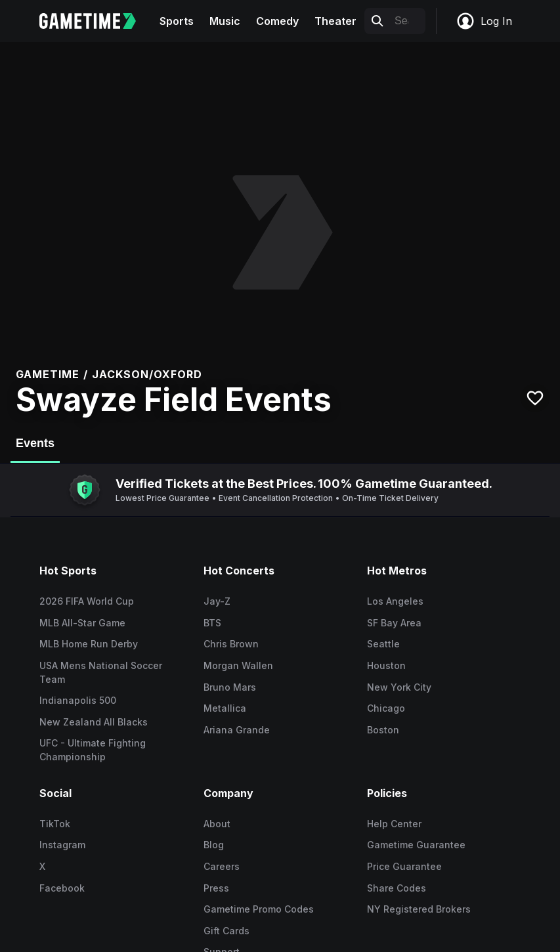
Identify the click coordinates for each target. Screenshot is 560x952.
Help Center (394, 824)
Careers (222, 866)
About (217, 824)
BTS (212, 623)
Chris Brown (231, 644)
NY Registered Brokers (419, 909)
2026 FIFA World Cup (87, 601)
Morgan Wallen (238, 665)
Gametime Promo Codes (259, 909)
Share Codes (397, 888)
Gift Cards (226, 931)
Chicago (386, 708)
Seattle (383, 644)
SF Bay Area (394, 623)
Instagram (62, 845)
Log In (484, 21)
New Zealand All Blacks (94, 722)
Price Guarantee (404, 866)
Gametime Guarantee (416, 845)
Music (225, 21)
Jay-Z (217, 601)
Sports (177, 21)
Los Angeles (395, 601)
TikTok (55, 824)
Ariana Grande (237, 730)
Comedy (277, 21)
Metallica (225, 708)
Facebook (62, 888)
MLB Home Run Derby (89, 644)
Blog (214, 845)
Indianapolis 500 (78, 700)
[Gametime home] (96, 21)
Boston (383, 730)
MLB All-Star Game (82, 623)
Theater (335, 21)
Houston (386, 665)
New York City (399, 687)
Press (216, 888)
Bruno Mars (230, 687)
